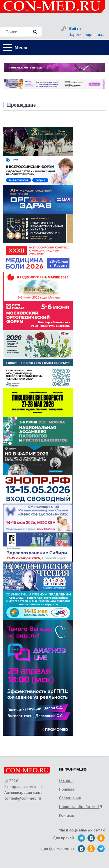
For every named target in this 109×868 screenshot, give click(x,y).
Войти (75, 28)
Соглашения (70, 798)
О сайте (66, 780)
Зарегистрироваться (87, 34)
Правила (67, 789)
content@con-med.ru (23, 798)
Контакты (67, 815)
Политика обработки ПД (81, 807)
